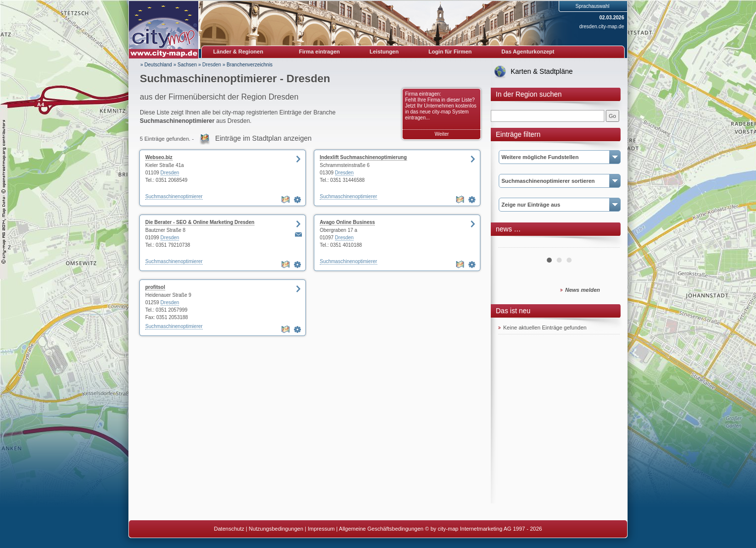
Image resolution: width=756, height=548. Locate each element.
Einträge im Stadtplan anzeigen (263, 138)
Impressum (321, 529)
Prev (511, 244)
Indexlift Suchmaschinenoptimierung (363, 157)
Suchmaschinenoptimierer (174, 196)
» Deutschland (156, 65)
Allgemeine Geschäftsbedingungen (381, 529)
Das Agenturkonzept (528, 52)
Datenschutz (229, 529)
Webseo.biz (159, 157)
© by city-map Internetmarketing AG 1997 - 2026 (483, 529)
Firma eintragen (320, 52)
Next (607, 244)
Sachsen (187, 65)
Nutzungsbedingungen (276, 529)
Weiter (442, 134)
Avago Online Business (347, 222)
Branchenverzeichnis (250, 65)
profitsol (155, 287)
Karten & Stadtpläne (542, 71)
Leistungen (384, 52)
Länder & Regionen (238, 52)
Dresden (212, 65)
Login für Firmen (450, 52)
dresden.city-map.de (602, 27)
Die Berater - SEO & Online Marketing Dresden (200, 222)
